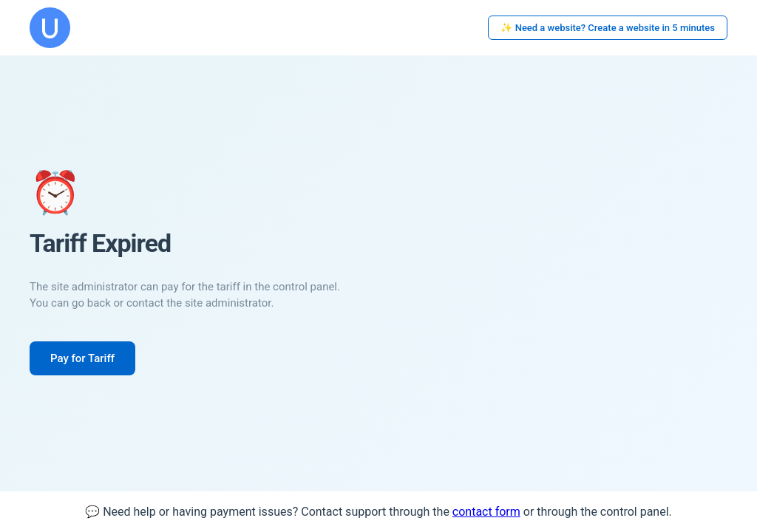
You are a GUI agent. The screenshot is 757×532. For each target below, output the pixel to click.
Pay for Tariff (82, 358)
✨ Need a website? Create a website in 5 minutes (608, 28)
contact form (486, 512)
